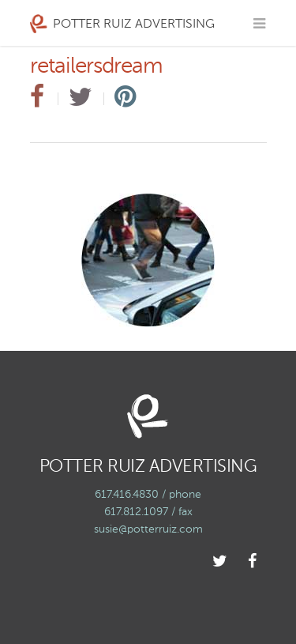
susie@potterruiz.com (148, 529)
